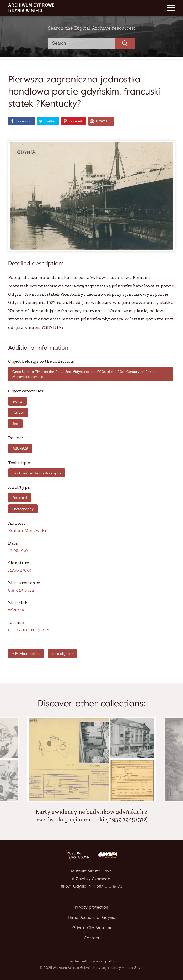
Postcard (20, 498)
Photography (23, 509)
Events (17, 401)
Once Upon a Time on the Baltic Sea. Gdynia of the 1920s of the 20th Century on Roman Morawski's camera (84, 374)
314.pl (112, 961)
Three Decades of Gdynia (91, 917)
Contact (92, 938)
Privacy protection (91, 907)
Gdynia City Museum (92, 927)
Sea (15, 424)
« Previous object (26, 654)
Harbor (18, 412)
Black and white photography (37, 473)
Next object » (63, 654)
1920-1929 (20, 448)
